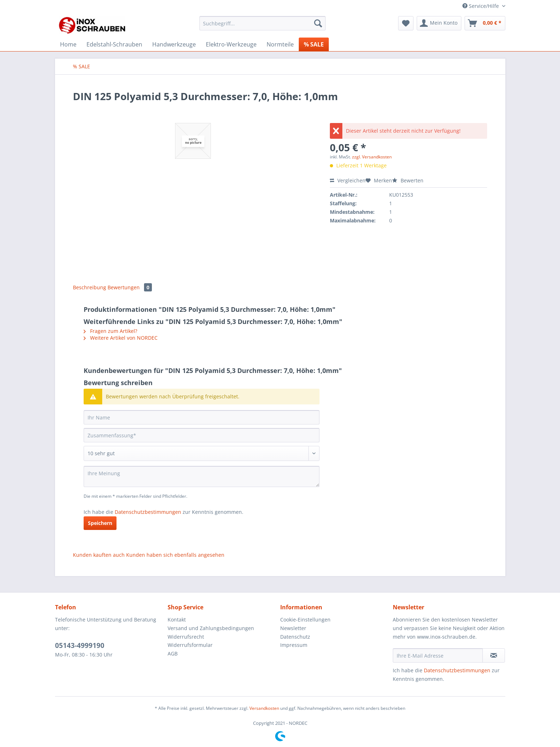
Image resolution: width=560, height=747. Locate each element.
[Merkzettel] (406, 23)
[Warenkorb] (485, 23)
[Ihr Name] (202, 417)
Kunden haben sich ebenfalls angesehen (175, 555)
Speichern (100, 523)
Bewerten (408, 180)
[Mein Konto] (439, 23)
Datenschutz (295, 637)
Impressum (294, 645)
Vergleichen (348, 180)
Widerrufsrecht (186, 637)
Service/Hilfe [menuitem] (481, 6)
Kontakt (177, 620)
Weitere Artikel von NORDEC (121, 338)
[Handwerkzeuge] (174, 44)
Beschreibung (90, 287)
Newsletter (293, 628)
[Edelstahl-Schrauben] (114, 44)
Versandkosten (264, 708)
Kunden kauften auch (99, 555)
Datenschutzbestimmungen (148, 512)
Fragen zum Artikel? (110, 331)
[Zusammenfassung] (202, 435)
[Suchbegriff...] (262, 23)
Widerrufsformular (190, 645)
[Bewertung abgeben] (202, 453)
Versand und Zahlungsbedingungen (211, 628)
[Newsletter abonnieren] (494, 655)
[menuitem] (262, 27)
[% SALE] (314, 44)
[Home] (68, 44)
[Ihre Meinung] (202, 476)
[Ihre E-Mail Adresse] (438, 655)
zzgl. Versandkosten (372, 157)
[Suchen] (318, 23)
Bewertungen (130, 287)
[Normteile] (280, 44)
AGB (173, 653)
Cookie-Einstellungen (305, 620)
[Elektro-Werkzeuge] (231, 44)
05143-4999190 (80, 645)
